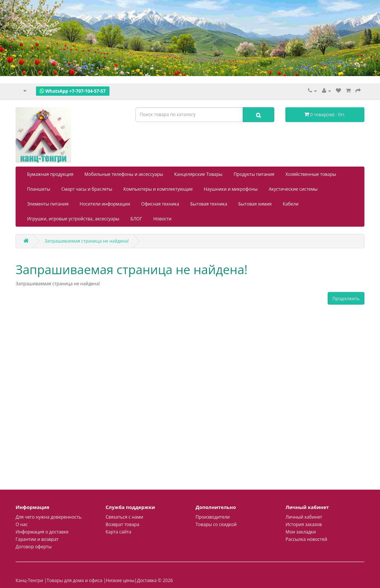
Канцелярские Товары (199, 174)
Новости (162, 219)
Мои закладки (301, 532)
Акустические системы (293, 189)
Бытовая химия (255, 204)
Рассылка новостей (307, 539)
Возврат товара (123, 524)
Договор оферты (34, 547)
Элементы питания (48, 204)
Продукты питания (254, 174)
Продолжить (346, 298)
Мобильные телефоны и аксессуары (124, 174)
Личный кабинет (304, 517)
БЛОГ (136, 219)
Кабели (291, 204)
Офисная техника (160, 204)
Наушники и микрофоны (231, 189)
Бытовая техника (209, 204)
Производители (213, 517)
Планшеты (39, 189)
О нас (22, 524)
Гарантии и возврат (37, 539)
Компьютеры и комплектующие (158, 189)
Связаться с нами (125, 517)
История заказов (304, 524)
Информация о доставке (42, 532)
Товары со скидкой (216, 524)
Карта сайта (119, 532)
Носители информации (105, 204)
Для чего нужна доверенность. (49, 517)
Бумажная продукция (50, 174)
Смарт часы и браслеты (87, 189)
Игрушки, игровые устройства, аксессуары (73, 219)
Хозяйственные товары (311, 174)
